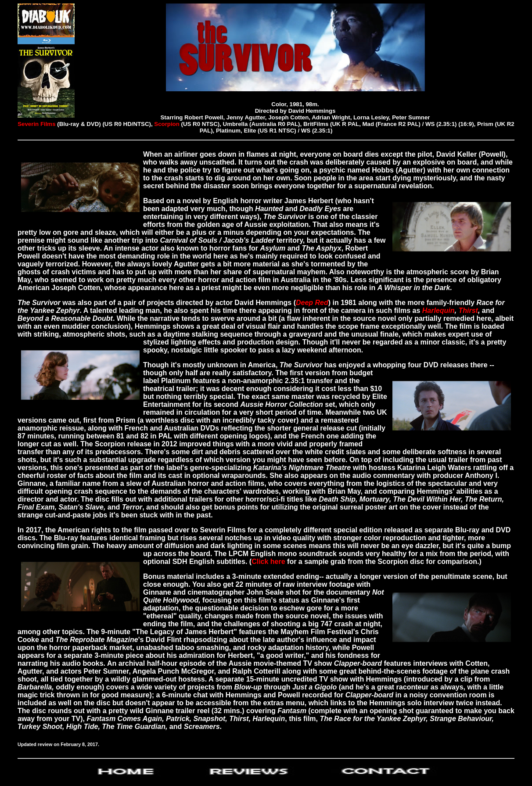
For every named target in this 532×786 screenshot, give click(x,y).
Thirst (468, 310)
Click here (268, 562)
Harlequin (439, 310)
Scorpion (167, 124)
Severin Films (36, 124)
